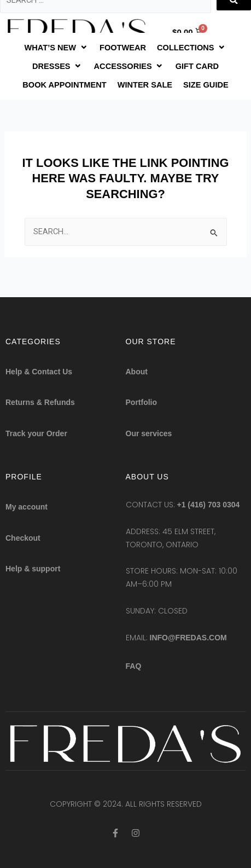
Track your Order (36, 433)
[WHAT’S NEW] (57, 48)
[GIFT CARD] (197, 66)
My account (27, 507)
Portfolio (142, 402)
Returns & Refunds (40, 402)
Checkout (23, 538)
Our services (149, 433)
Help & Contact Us (39, 372)
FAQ (134, 666)
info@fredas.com (188, 638)
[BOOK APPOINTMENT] (64, 85)
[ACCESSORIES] (129, 66)
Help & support (33, 569)
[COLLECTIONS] (192, 48)
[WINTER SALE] (145, 85)
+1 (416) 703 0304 (209, 505)
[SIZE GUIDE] (206, 85)
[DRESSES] (58, 66)
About (137, 372)
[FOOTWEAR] (123, 48)
